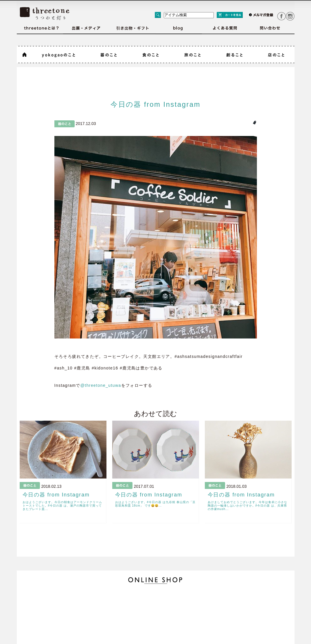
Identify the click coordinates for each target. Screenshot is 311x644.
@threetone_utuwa (101, 385)
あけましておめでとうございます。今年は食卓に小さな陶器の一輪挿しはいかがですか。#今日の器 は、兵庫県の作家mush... (247, 506)
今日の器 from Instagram (155, 104)
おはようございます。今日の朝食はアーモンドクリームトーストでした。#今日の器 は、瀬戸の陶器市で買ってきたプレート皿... (62, 506)
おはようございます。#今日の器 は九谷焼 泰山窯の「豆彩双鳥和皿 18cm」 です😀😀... (155, 504)
